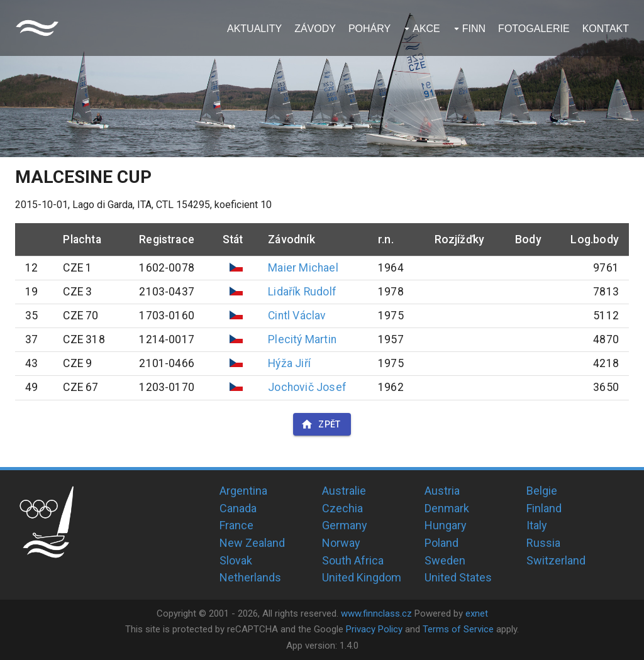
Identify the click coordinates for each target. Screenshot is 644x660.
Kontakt (606, 29)
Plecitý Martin (302, 339)
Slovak (236, 560)
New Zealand (252, 543)
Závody (315, 29)
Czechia (342, 508)
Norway (341, 543)
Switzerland (556, 560)
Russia (543, 543)
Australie (344, 491)
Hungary (446, 525)
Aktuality (254, 29)
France (236, 525)
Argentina (243, 491)
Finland (544, 508)
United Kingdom (362, 577)
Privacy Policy (374, 629)
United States (458, 577)
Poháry (369, 29)
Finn (474, 29)
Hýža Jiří (289, 363)
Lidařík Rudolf (302, 292)
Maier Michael (303, 268)
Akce (426, 29)
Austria (442, 491)
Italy (537, 525)
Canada (238, 508)
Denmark (447, 508)
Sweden (445, 560)
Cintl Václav (297, 316)
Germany (345, 525)
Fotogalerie (534, 29)
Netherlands (250, 577)
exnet (477, 613)
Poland (441, 543)
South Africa (353, 560)
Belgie (542, 491)
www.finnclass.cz (376, 613)
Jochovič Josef (307, 387)
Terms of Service (458, 629)
